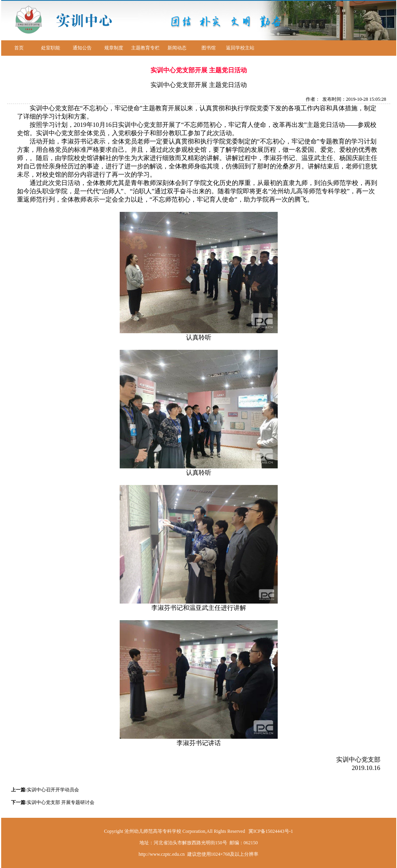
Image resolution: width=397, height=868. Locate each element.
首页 (19, 48)
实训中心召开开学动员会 (53, 790)
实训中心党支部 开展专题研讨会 (61, 802)
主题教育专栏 (145, 48)
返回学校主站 (240, 48)
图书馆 (209, 48)
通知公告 (82, 48)
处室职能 (51, 48)
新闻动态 (177, 48)
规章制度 (114, 48)
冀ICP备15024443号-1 (271, 831)
